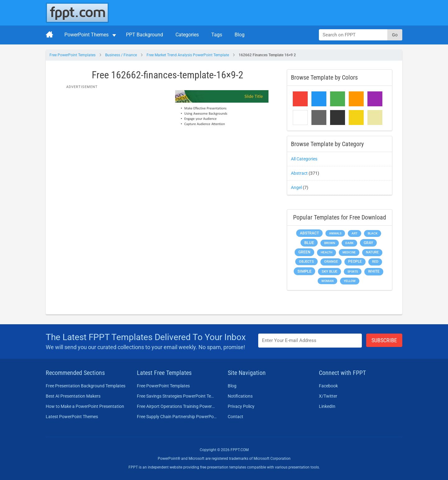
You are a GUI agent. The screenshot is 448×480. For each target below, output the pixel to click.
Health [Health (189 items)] (327, 252)
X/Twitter (328, 396)
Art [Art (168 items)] (355, 233)
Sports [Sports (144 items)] (353, 272)
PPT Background (145, 35)
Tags (217, 35)
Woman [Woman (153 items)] (327, 281)
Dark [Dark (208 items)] (349, 243)
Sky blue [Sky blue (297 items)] (329, 272)
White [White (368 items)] (374, 271)
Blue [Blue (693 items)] (309, 243)
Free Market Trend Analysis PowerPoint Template (188, 55)
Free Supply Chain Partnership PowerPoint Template (177, 417)
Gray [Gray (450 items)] (368, 243)
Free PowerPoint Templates (72, 55)
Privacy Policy (241, 406)
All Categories (304, 159)
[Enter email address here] (310, 341)
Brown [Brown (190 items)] (330, 243)
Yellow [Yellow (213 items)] (350, 281)
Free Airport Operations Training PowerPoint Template (177, 406)
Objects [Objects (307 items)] (306, 262)
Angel (296, 187)
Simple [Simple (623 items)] (304, 271)
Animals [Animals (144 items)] (335, 233)
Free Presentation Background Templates (86, 386)
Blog (240, 35)
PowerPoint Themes (86, 35)
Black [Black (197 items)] (373, 233)
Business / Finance (121, 55)
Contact (236, 417)
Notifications (240, 396)
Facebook (328, 386)
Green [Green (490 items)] (304, 252)
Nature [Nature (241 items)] (372, 252)
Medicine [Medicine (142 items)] (349, 252)
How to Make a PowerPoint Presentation (85, 406)
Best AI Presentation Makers (73, 396)
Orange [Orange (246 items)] (331, 262)
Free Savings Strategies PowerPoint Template (177, 396)
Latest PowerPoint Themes (72, 417)
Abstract (299, 173)
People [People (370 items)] (355, 261)
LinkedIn (327, 406)
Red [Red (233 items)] (375, 262)
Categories (187, 35)
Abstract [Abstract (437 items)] (309, 233)
